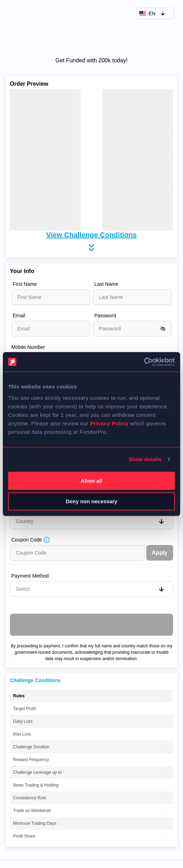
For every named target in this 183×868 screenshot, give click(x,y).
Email (19, 316)
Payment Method (30, 576)
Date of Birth (26, 374)
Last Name (106, 284)
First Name (25, 284)
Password (105, 316)
